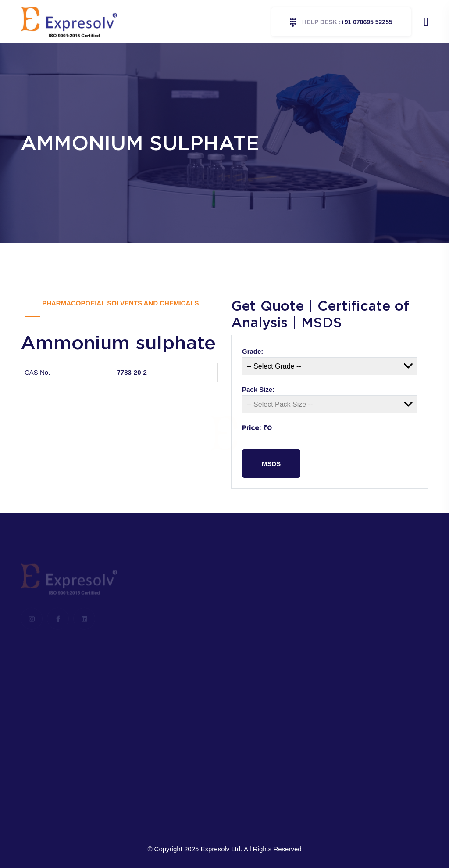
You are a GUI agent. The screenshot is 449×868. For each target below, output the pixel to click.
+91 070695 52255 (341, 23)
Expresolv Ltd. (222, 849)
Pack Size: (258, 389)
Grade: (253, 351)
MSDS (271, 464)
